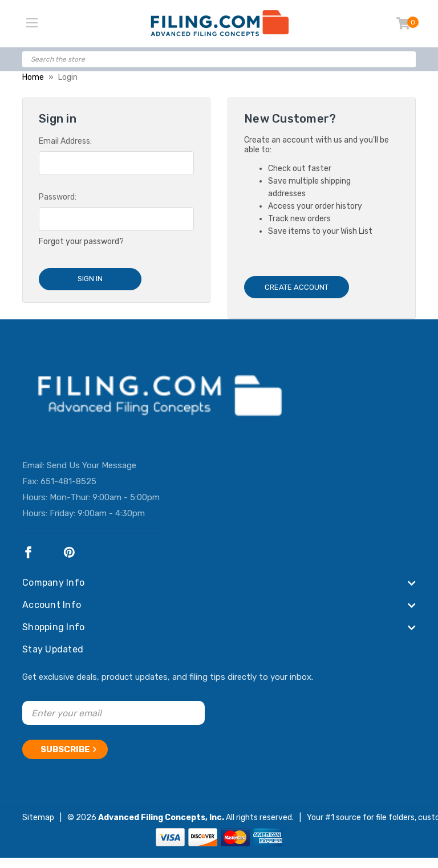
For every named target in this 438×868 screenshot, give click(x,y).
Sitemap (38, 818)
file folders (395, 818)
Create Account (297, 287)
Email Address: (65, 141)
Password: (58, 197)
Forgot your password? (81, 242)
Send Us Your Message (92, 465)
